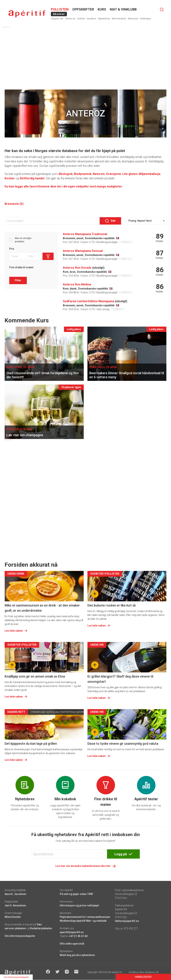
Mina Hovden (13, 917)
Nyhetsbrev (104, 19)
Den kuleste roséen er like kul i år (112, 605)
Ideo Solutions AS (149, 972)
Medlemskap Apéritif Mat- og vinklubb (83, 921)
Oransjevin (114, 174)
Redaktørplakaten (41, 928)
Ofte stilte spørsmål (72, 944)
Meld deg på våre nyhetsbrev (77, 955)
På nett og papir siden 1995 (76, 894)
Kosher (10, 178)
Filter (18, 280)
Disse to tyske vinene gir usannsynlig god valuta (123, 744)
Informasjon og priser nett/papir (79, 905)
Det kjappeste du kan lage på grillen (31, 744)
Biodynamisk (83, 174)
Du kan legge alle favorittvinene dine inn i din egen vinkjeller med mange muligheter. (64, 186)
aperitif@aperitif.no (72, 932)
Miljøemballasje (150, 174)
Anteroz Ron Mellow (77, 284)
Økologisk (66, 174)
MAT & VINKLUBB (123, 9)
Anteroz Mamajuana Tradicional (85, 234)
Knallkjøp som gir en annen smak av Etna (35, 676)
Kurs (102, 9)
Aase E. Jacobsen (15, 894)
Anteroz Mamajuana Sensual (83, 251)
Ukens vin (70, 19)
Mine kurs (133, 19)
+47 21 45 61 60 (78, 936)
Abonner (59, 14)
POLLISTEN (60, 9)
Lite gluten (130, 174)
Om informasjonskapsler (20, 936)
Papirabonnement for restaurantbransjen (85, 917)
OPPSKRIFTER (83, 9)
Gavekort (92, 19)
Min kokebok (119, 19)
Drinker (81, 19)
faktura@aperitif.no (127, 921)
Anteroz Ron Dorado (77, 268)
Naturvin (99, 174)
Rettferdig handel (32, 178)
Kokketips (146, 19)
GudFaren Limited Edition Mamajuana (89, 301)
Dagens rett (57, 19)
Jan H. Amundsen (15, 905)
